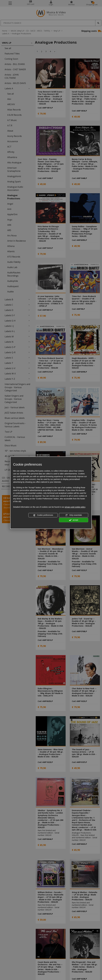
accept (74, 520)
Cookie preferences (43, 515)
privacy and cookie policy (75, 507)
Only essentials (74, 515)
